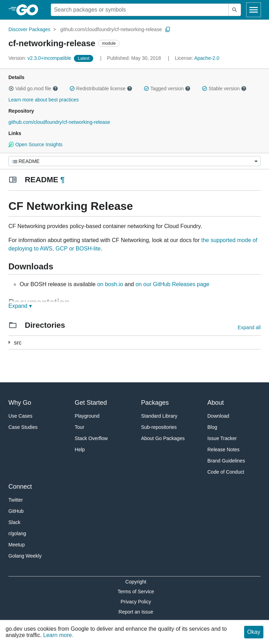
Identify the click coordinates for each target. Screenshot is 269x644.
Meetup (17, 545)
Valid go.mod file (33, 89)
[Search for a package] (140, 10)
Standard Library (159, 416)
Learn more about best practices (44, 100)
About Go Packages (163, 438)
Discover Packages (29, 29)
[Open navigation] (254, 10)
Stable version (224, 89)
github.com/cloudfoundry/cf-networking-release (111, 29)
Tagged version (167, 89)
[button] (11, 89)
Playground (87, 416)
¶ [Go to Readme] (62, 180)
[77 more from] (9, 342)
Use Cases (20, 416)
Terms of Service (136, 592)
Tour (79, 427)
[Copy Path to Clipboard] (168, 29)
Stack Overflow (91, 438)
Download (218, 416)
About (216, 403)
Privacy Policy (136, 602)
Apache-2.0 (207, 58)
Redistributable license (101, 89)
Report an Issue (136, 612)
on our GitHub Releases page (173, 284)
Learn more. (58, 635)
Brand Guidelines (226, 461)
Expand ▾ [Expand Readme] (20, 306)
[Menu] (134, 161)
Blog (212, 427)
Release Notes (223, 450)
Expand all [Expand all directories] (249, 327)
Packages (155, 403)
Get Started (91, 403)
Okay (254, 632)
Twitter (16, 500)
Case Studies (23, 427)
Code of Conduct (226, 472)
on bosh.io (110, 284)
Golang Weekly (25, 556)
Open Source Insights (35, 144)
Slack (14, 522)
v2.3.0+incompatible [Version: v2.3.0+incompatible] (40, 58)
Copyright (136, 582)
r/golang (17, 533)
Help (80, 450)
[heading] (30, 10)
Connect (20, 487)
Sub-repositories (159, 427)
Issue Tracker (222, 438)
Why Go (20, 403)
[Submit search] (235, 10)
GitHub (16, 511)
